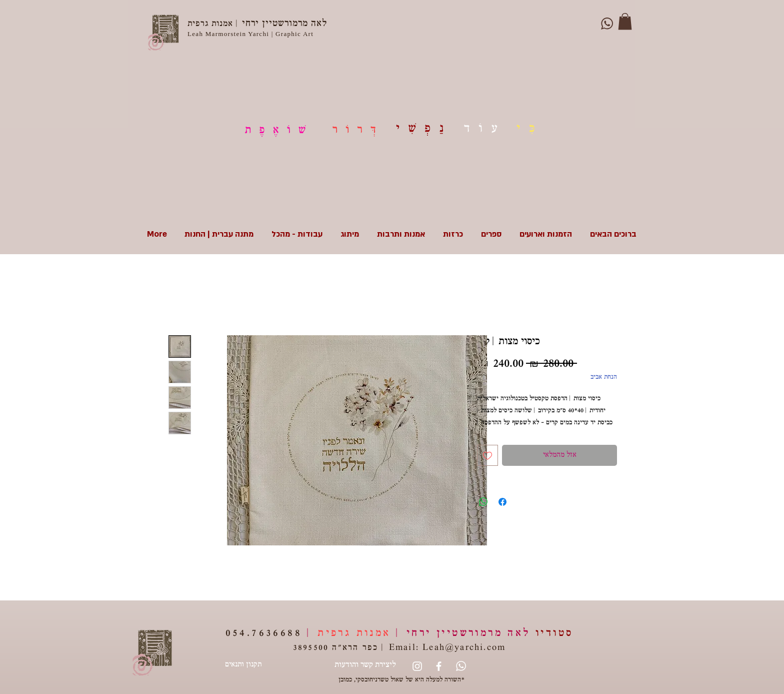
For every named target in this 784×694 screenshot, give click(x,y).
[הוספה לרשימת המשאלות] (487, 455)
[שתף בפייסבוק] (502, 502)
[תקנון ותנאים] (243, 665)
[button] (625, 21)
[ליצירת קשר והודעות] (365, 666)
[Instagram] (417, 666)
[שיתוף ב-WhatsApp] (483, 502)
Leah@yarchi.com (464, 648)
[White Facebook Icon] (439, 666)
